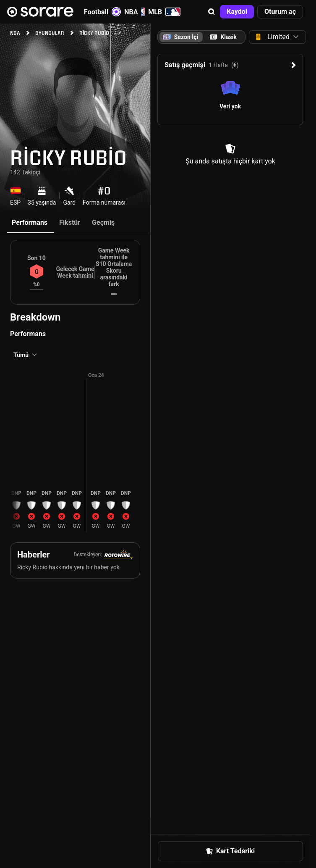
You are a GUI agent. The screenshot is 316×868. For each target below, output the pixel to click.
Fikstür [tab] (70, 222)
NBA (134, 12)
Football (102, 12)
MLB (164, 12)
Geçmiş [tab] (103, 222)
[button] (212, 12)
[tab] (223, 37)
